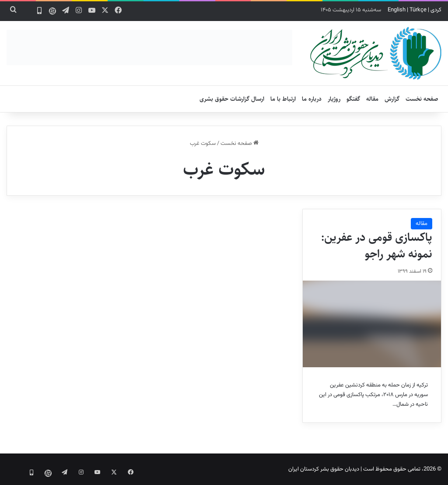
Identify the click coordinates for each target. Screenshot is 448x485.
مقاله (372, 99)
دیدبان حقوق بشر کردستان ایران (324, 469)
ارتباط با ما (283, 99)
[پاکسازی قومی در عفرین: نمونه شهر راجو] (372, 324)
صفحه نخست (422, 99)
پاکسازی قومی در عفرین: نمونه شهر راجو (377, 246)
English (397, 10)
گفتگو (353, 99)
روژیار (334, 99)
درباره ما (312, 99)
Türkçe (418, 10)
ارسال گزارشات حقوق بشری (232, 99)
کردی (436, 10)
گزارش (392, 99)
